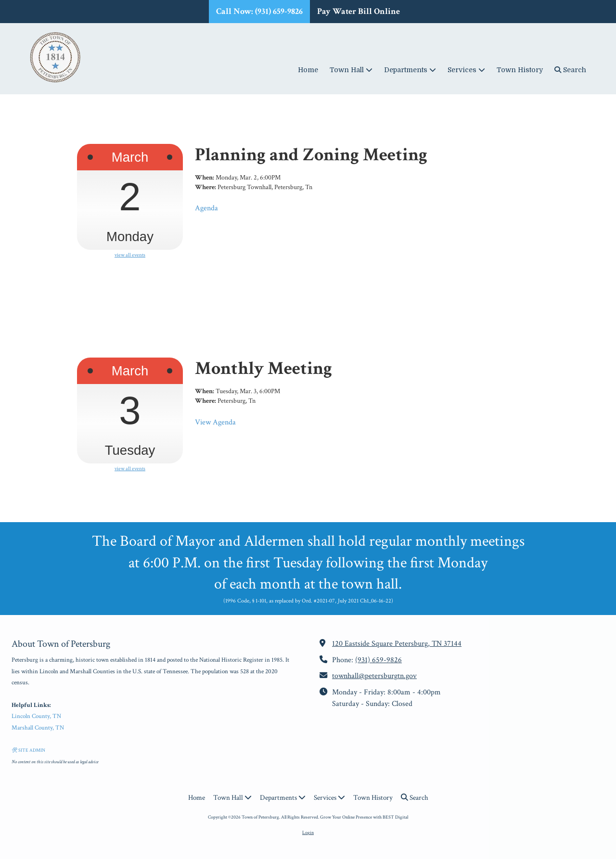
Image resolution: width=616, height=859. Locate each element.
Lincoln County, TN (36, 716)
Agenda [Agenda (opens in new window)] (206, 208)
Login (308, 833)
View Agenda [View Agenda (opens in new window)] (215, 422)
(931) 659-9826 (379, 660)
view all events (130, 255)
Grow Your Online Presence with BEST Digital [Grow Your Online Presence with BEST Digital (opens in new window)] (364, 817)
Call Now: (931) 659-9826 (259, 11)
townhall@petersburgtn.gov (374, 676)
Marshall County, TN (38, 728)
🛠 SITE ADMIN (28, 750)
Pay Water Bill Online (359, 11)
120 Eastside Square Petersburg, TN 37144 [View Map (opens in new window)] (397, 644)
